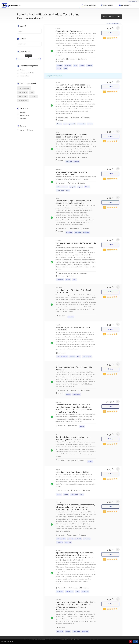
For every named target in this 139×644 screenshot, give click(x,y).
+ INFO (135, 642)
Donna (29, 130)
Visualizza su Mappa (113, 24)
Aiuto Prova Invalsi (62, 187)
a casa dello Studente (25, 73)
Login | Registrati (133, 1)
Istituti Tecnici (23, 96)
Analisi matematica (62, 357)
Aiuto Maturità (61, 539)
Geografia (73, 187)
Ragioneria (86, 232)
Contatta (111, 33)
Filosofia (59, 494)
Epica (76, 65)
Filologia (82, 65)
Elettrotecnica (69, 592)
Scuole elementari (24, 88)
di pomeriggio (23, 116)
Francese (90, 65)
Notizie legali (75, 639)
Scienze (90, 124)
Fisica (65, 124)
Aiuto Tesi (59, 65)
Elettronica (60, 592)
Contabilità (69, 232)
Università (33, 96)
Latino (65, 69)
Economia (78, 232)
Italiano (59, 69)
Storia (68, 190)
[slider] (17, 59)
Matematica (81, 124)
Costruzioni (60, 631)
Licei (32, 92)
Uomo (20, 130)
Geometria (72, 124)
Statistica (71, 317)
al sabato (21, 119)
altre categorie (23, 101)
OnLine (21, 70)
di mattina (22, 113)
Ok (131, 642)
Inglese (80, 187)
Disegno (68, 631)
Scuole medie (23, 92)
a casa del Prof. (23, 76)
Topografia (85, 631)
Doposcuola (68, 65)
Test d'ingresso (87, 357)
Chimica (59, 124)
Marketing (60, 542)
